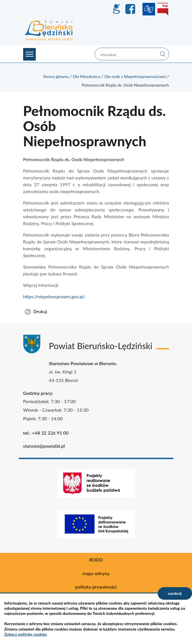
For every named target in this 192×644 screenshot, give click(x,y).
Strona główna (56, 76)
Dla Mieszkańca (86, 76)
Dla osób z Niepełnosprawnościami (135, 76)
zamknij (175, 593)
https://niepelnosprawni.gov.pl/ (54, 296)
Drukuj (40, 311)
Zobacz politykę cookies (26, 634)
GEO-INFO (116, 9)
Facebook (131, 9)
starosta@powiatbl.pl (44, 446)
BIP (163, 9)
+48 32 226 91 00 (50, 433)
